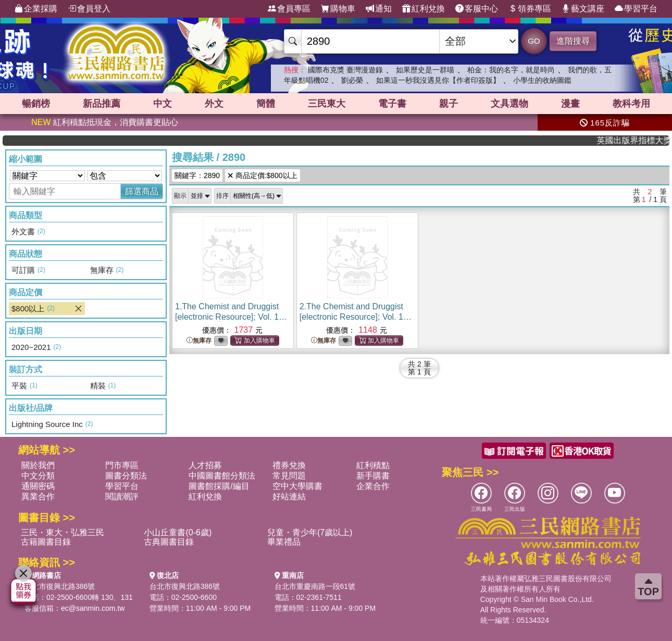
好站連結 (289, 497)
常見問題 (289, 476)
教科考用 (631, 104)
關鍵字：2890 (197, 175)
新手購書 (373, 476)
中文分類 (38, 476)
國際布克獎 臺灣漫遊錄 (345, 70)
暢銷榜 (36, 104)
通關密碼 (38, 486)
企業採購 (36, 9)
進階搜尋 (573, 41)
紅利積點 (373, 465)
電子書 (392, 104)
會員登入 (89, 9)
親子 (449, 104)
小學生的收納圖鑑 (542, 80)
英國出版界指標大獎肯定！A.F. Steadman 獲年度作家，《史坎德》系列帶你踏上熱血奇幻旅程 (639, 140)
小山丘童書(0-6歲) (178, 532)
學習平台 (636, 9)
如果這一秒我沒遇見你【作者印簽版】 (438, 80)
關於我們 (38, 465)
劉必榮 (352, 80)
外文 (214, 104)
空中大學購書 (297, 486)
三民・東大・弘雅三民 (63, 532)
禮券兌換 (289, 465)
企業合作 (373, 486)
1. (232, 317)
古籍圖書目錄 (46, 542)
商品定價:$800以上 (262, 175)
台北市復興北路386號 (60, 586)
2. (356, 317)
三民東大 (327, 104)
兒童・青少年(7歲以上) (310, 532)
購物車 (338, 9)
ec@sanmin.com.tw (93, 608)
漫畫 (570, 104)
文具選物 (509, 104)
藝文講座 (583, 9)
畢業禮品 (284, 542)
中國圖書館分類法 (222, 476)
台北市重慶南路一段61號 (315, 586)
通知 (379, 9)
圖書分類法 (126, 476)
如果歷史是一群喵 (425, 70)
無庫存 (199, 341)
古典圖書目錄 (169, 542)
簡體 (266, 104)
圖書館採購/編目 (219, 486)
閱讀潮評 (122, 497)
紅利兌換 (424, 9)
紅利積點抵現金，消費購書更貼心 (105, 122)
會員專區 (289, 9)
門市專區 (122, 465)
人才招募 (205, 465)
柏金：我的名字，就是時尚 (511, 70)
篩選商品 (142, 191)
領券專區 (530, 9)
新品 (102, 104)
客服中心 (477, 9)
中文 (163, 104)
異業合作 (38, 497)
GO (534, 41)
